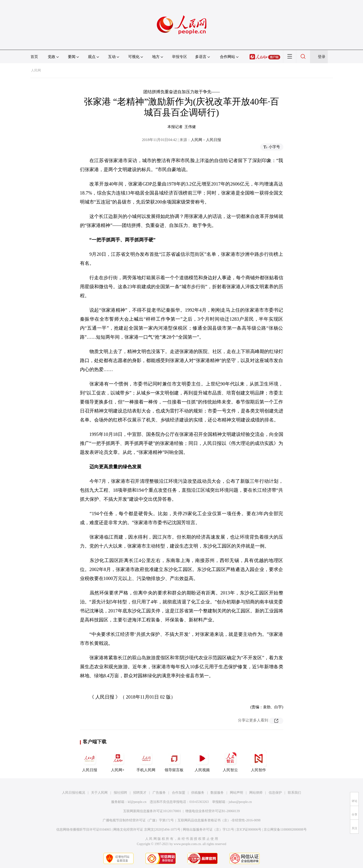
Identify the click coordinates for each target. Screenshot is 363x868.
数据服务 (217, 793)
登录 (322, 57)
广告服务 (159, 793)
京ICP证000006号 (249, 830)
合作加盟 (179, 793)
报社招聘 (120, 793)
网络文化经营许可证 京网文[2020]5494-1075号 (147, 830)
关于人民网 (99, 793)
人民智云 (230, 761)
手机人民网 (146, 761)
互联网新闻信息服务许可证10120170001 (152, 811)
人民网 (36, 70)
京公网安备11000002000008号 (285, 830)
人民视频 (202, 761)
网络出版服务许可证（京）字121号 (208, 830)
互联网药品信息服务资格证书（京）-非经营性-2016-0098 (219, 820)
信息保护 (275, 793)
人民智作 (258, 761)
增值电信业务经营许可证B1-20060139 (212, 811)
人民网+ (118, 761)
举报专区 (179, 57)
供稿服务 (198, 793)
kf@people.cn (137, 802)
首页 (34, 57)
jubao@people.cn (240, 802)
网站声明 (236, 793)
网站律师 (256, 793)
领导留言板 (174, 761)
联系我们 (294, 793)
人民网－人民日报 (206, 140)
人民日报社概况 (74, 793)
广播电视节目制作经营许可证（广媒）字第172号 (138, 820)
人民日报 (90, 761)
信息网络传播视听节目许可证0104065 (84, 830)
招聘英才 (140, 793)
